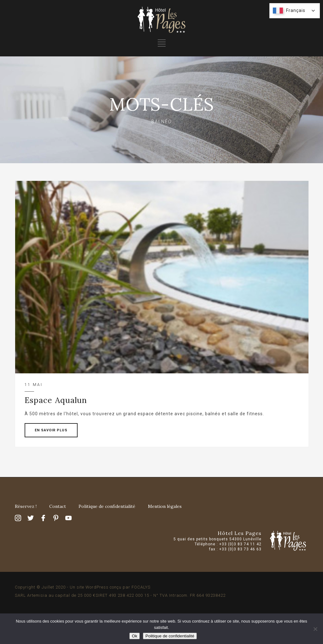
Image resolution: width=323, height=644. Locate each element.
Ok (135, 636)
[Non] (315, 629)
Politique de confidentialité (107, 506)
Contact (58, 506)
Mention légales (165, 506)
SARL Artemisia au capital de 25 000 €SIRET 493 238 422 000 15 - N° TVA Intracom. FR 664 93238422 (120, 595)
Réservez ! (26, 506)
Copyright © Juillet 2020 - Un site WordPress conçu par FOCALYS (83, 587)
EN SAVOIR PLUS (51, 430)
